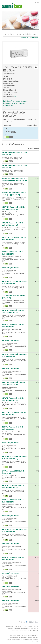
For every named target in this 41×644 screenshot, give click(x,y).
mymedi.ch (22, 629)
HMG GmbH (14, 629)
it (39, 2)
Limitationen (8, 105)
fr (37, 2)
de (36, 2)
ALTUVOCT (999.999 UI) (11, 369)
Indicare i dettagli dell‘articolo (14, 103)
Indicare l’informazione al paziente (16, 101)
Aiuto (35, 38)
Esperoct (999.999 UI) (10, 268)
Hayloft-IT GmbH (33, 631)
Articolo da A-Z (26, 38)
